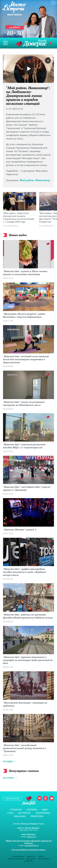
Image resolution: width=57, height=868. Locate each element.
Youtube (52, 798)
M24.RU (41, 856)
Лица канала (20, 816)
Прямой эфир (51, 43)
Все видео (8, 762)
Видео (45, 810)
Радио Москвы (43, 859)
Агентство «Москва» (16, 859)
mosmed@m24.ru (32, 845)
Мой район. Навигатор (35, 180)
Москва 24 (31, 856)
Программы (32, 810)
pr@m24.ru (31, 837)
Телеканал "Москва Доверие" (31, 43)
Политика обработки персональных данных (28, 850)
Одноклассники (45, 798)
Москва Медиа (19, 856)
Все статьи (8, 778)
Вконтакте (39, 798)
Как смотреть (24, 813)
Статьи (10, 813)
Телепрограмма (43, 813)
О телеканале (16, 810)
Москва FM (31, 859)
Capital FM (28, 861)
